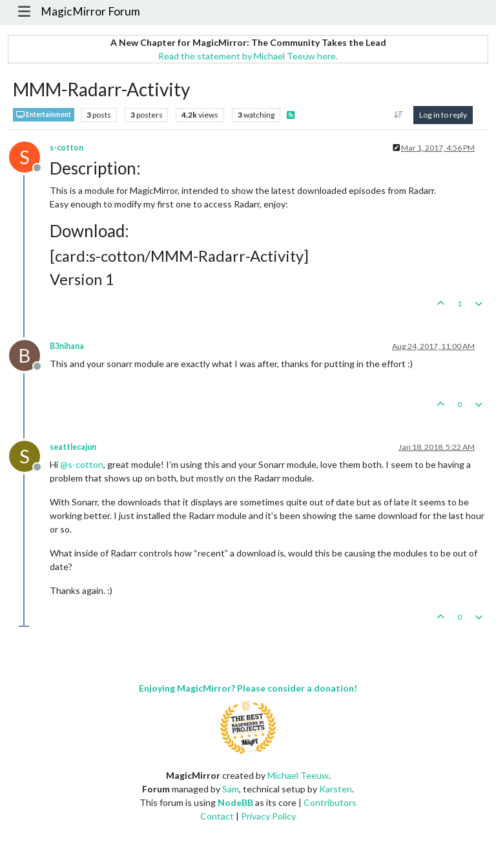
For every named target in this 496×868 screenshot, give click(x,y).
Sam (231, 789)
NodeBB (235, 802)
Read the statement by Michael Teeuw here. (248, 56)
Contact (217, 816)
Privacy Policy (268, 816)
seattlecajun (73, 447)
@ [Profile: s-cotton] (82, 464)
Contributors (330, 802)
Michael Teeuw (298, 775)
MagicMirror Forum (90, 11)
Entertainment (44, 115)
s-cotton (67, 148)
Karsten (336, 789)
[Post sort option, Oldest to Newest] (399, 115)
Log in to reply (443, 115)
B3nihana (67, 346)
